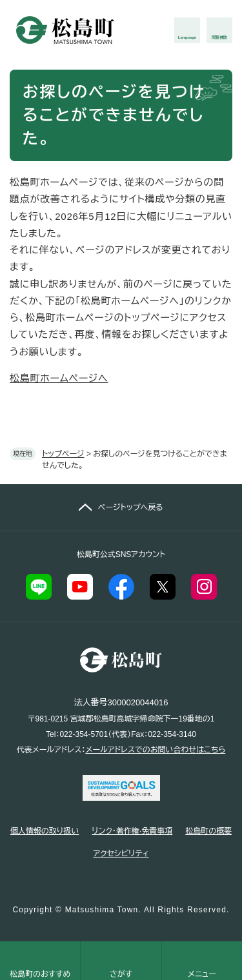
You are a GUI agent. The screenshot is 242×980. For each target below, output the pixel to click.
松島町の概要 (208, 831)
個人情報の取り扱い (45, 831)
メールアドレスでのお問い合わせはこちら (155, 750)
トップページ (63, 454)
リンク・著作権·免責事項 (132, 831)
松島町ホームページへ (59, 378)
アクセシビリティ (121, 854)
